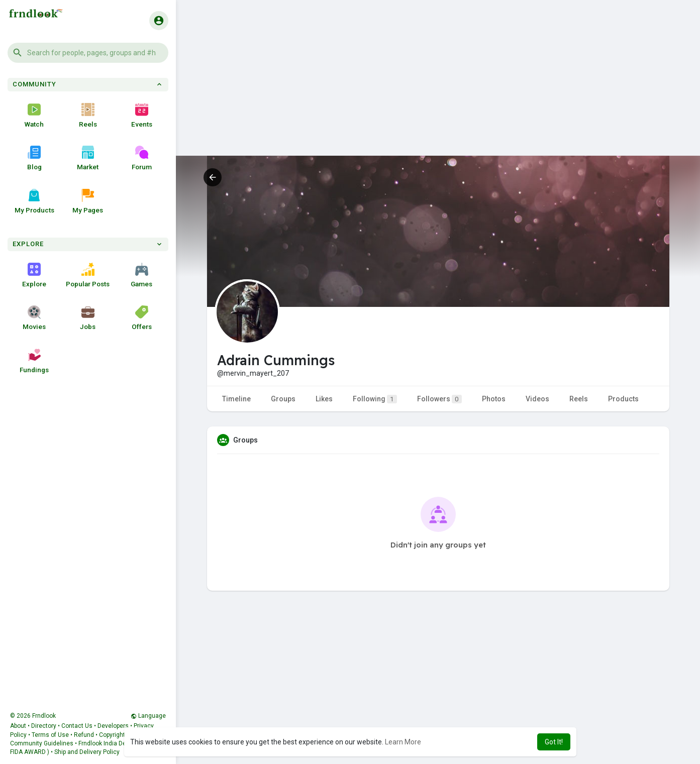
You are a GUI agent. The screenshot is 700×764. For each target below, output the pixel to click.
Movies (34, 318)
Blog (34, 158)
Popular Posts (88, 275)
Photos (494, 399)
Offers (142, 318)
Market (88, 158)
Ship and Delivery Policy (87, 752)
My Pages (88, 201)
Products (623, 399)
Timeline (236, 399)
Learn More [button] (403, 742)
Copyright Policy (121, 735)
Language (148, 716)
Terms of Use (50, 735)
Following (375, 399)
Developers (113, 726)
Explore (34, 275)
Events (142, 116)
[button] (88, 53)
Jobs (88, 318)
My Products (34, 201)
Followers (439, 399)
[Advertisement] (438, 85)
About (18, 726)
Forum (142, 158)
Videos (537, 399)
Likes (324, 399)
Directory (44, 726)
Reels (88, 116)
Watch (34, 116)
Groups (283, 399)
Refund (84, 735)
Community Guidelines (42, 743)
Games (141, 275)
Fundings (34, 361)
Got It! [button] (554, 742)
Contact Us (77, 726)
